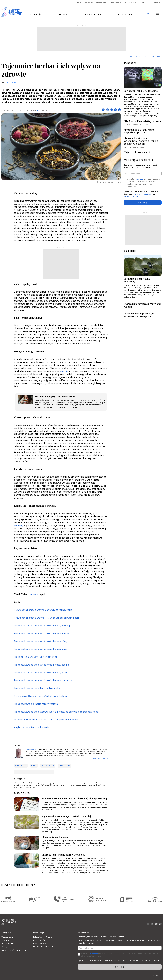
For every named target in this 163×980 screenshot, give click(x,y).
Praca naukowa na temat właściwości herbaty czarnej (42, 665)
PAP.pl (79, 2)
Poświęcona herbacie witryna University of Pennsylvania (43, 610)
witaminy (19, 526)
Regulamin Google (131, 197)
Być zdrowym (150, 57)
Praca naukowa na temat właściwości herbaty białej (41, 649)
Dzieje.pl (144, 2)
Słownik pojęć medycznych (14, 950)
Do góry (156, 976)
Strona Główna (136, 57)
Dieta (159, 57)
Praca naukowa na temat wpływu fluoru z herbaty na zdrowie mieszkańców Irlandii (57, 712)
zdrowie (64, 371)
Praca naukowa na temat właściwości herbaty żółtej (41, 641)
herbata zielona (21, 765)
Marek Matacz (12, 83)
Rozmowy (64, 14)
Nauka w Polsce (131, 2)
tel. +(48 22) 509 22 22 (43, 947)
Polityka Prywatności (143, 194)
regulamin (140, 179)
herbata (34, 765)
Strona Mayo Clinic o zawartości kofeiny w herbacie (41, 696)
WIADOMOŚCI (130, 251)
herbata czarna (64, 765)
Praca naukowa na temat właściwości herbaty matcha (42, 633)
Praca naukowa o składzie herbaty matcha (36, 704)
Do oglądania (125, 14)
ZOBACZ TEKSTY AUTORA (100, 759)
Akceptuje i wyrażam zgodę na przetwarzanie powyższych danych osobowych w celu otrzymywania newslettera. (144, 183)
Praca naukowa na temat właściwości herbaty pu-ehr (41, 673)
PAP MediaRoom (102, 2)
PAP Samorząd (117, 2)
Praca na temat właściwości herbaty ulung (36, 657)
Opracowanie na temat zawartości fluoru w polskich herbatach (46, 719)
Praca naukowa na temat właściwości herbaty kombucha (43, 680)
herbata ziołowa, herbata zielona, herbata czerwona (34, 772)
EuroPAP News (156, 2)
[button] (158, 14)
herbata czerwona (48, 765)
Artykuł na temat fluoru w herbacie (32, 727)
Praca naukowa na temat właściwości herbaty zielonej (42, 626)
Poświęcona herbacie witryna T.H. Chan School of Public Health (47, 618)
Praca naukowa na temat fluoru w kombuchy (37, 688)
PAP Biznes (89, 2)
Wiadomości (36, 14)
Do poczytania (93, 14)
